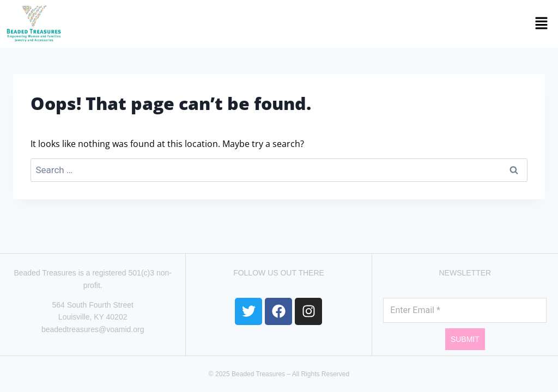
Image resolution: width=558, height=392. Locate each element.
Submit (465, 339)
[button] (313, 24)
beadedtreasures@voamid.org (93, 329)
